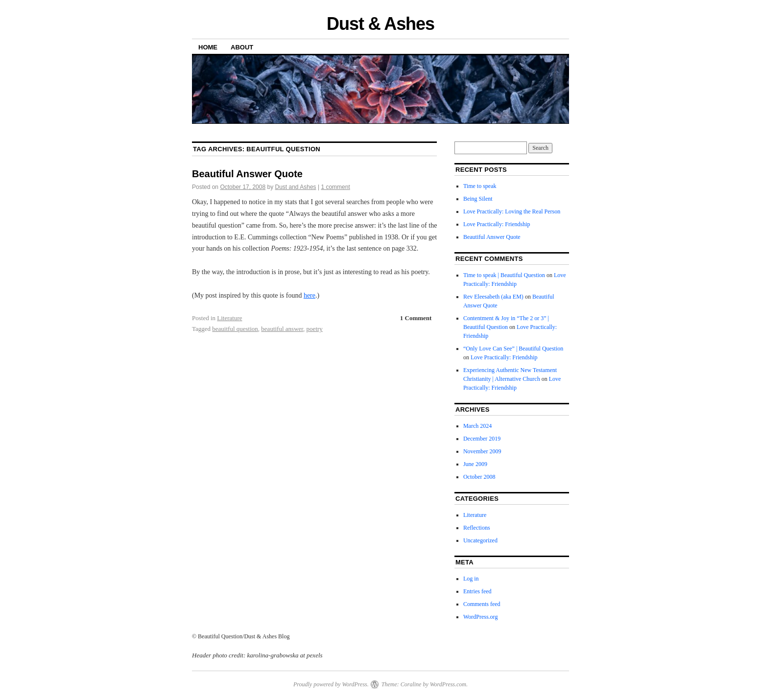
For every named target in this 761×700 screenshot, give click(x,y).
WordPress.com (448, 684)
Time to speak (480, 186)
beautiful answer (282, 329)
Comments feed (482, 604)
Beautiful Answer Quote (247, 174)
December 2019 (482, 439)
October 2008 (479, 477)
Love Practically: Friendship (497, 224)
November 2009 (482, 451)
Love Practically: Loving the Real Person (512, 211)
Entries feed (477, 591)
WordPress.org (480, 617)
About (242, 47)
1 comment (335, 187)
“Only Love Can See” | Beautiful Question (513, 349)
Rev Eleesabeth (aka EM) (493, 297)
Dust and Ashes (296, 187)
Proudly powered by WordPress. (331, 684)
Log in (471, 579)
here (309, 295)
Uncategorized (480, 540)
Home (208, 47)
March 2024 (477, 426)
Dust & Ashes (380, 24)
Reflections (477, 528)
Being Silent (478, 199)
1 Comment (416, 318)
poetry (315, 329)
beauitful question (235, 329)
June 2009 (475, 464)
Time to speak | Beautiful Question (504, 275)
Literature (229, 318)
